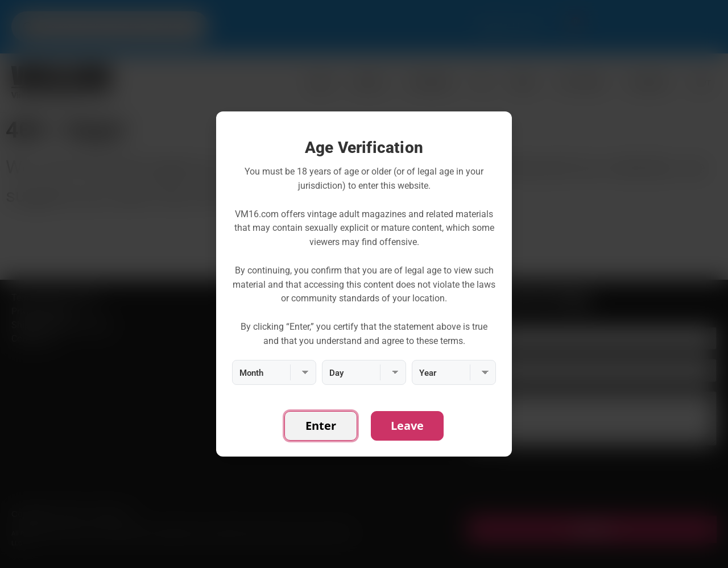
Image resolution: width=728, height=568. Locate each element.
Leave (407, 426)
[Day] (364, 372)
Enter (321, 426)
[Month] (274, 372)
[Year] (454, 372)
